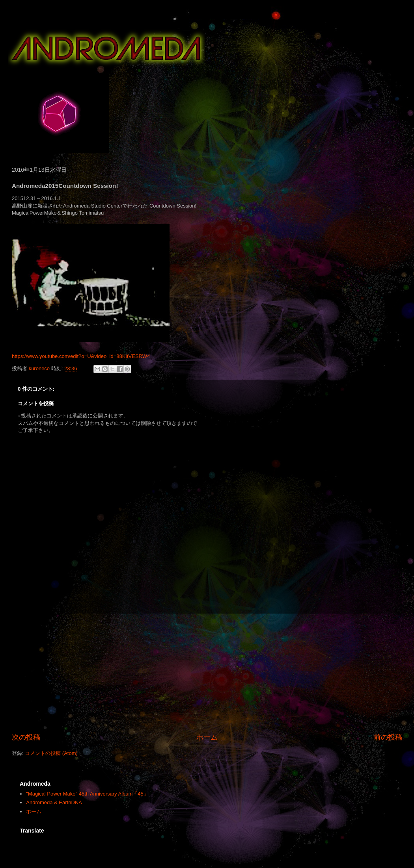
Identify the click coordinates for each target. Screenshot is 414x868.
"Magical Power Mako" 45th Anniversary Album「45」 (87, 794)
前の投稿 (388, 737)
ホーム (207, 737)
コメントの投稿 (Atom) (51, 753)
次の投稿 (26, 737)
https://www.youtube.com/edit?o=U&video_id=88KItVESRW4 (81, 356)
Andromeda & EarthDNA (54, 802)
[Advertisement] (207, 673)
